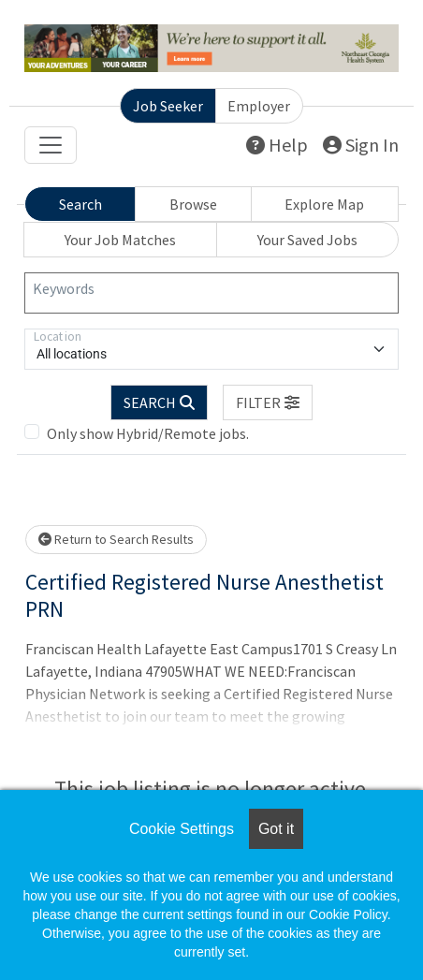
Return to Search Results (116, 539)
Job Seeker (168, 106)
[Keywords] (211, 293)
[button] (268, 402)
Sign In (361, 145)
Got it (276, 829)
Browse (193, 204)
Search (80, 204)
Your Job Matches (120, 240)
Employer (259, 106)
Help (277, 145)
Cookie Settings (182, 829)
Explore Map (324, 204)
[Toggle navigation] (51, 145)
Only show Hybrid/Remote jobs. (148, 433)
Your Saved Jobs (307, 240)
